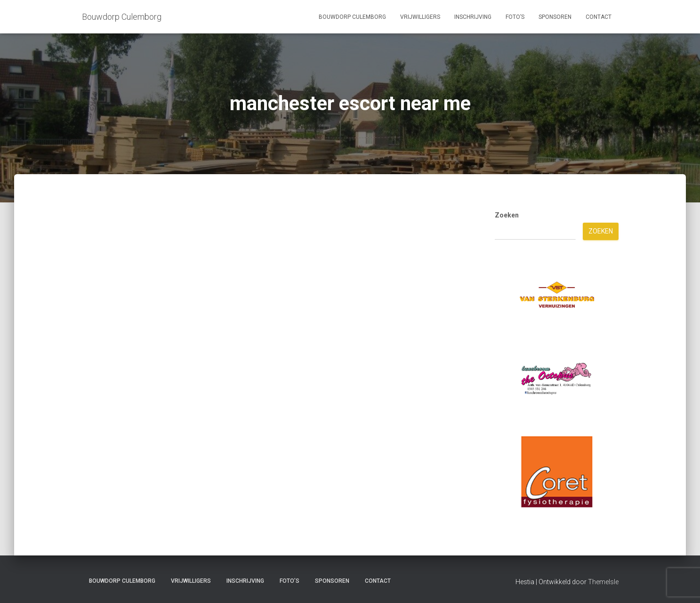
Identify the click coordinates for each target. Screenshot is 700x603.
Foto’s (515, 17)
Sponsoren (555, 17)
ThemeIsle (603, 582)
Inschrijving (473, 17)
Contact (599, 17)
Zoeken (507, 215)
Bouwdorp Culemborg (352, 17)
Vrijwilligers (420, 17)
